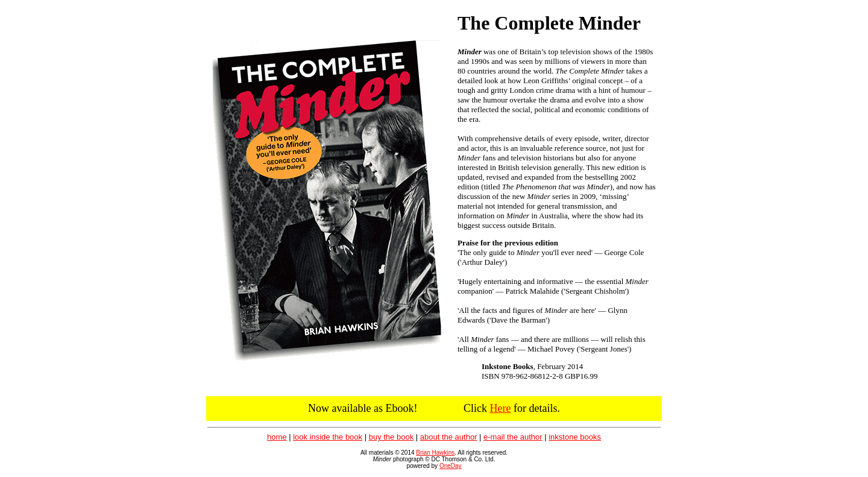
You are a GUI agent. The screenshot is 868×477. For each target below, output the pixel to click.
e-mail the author (513, 437)
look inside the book (328, 437)
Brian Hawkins (435, 453)
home (277, 437)
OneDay (451, 466)
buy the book (391, 437)
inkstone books (575, 437)
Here (500, 408)
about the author (449, 437)
